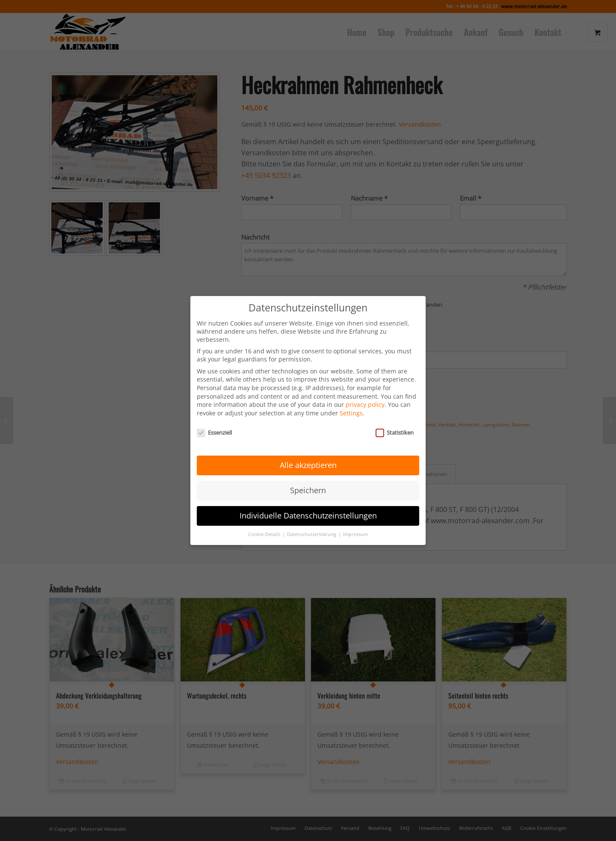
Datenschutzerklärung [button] (312, 521)
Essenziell (214, 419)
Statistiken (395, 419)
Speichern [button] (308, 477)
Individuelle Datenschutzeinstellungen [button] (308, 503)
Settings (351, 400)
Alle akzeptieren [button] (308, 452)
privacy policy (365, 392)
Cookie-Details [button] (265, 521)
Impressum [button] (355, 521)
